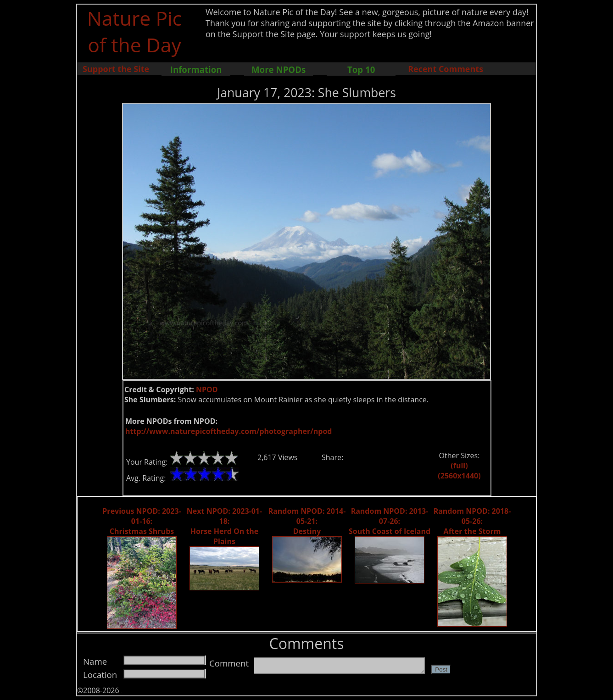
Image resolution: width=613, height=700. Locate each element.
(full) (459, 466)
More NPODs (279, 69)
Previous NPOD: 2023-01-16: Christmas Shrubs (142, 521)
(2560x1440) (459, 476)
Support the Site (116, 69)
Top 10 (361, 69)
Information (196, 69)
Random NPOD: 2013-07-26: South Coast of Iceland (390, 521)
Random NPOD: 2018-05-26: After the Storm (472, 521)
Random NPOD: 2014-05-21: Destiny (307, 521)
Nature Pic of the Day (135, 31)
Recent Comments (446, 69)
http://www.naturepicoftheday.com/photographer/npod (228, 431)
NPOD (207, 389)
